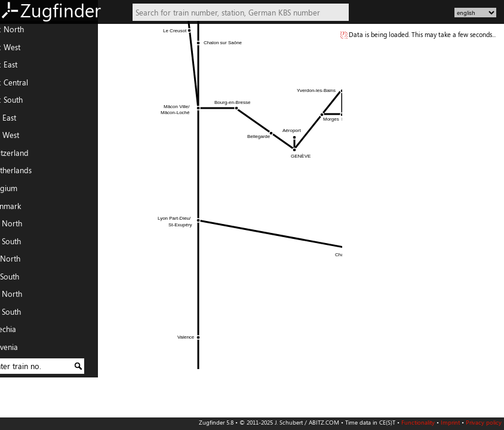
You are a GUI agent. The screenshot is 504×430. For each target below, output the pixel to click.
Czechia (17, 332)
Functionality (418, 422)
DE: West (19, 50)
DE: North (21, 32)
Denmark (20, 208)
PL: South (20, 315)
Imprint (450, 422)
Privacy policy (484, 422)
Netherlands (25, 173)
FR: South (20, 244)
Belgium (18, 191)
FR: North (20, 226)
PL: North (20, 297)
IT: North (19, 262)
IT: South (19, 279)
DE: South (21, 103)
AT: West (19, 138)
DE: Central (23, 85)
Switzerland (24, 156)
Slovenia (18, 350)
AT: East (17, 121)
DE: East (18, 67)
